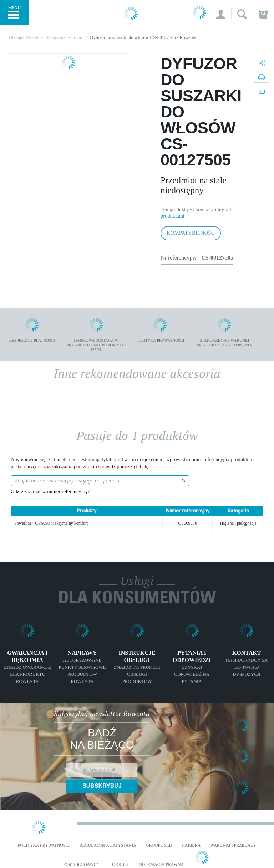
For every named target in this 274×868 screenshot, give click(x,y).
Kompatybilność (191, 233)
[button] (221, 14)
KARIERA (191, 845)
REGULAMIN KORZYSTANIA (108, 845)
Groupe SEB (159, 845)
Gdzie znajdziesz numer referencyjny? (50, 491)
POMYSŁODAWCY (82, 865)
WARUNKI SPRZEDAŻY (233, 845)
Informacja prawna (161, 865)
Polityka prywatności (44, 845)
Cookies (118, 865)
